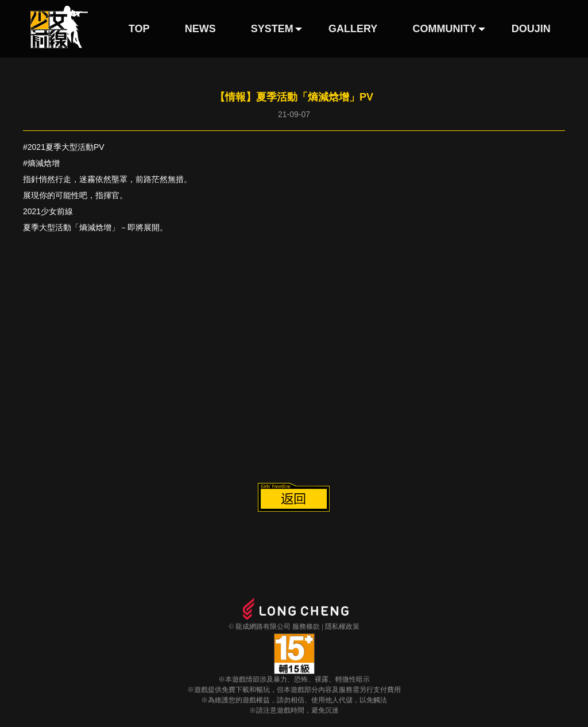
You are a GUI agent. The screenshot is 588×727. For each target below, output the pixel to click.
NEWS (200, 29)
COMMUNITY (445, 29)
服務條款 (306, 627)
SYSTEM (272, 29)
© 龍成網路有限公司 (260, 627)
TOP (139, 29)
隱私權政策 (342, 627)
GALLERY (353, 29)
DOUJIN (531, 29)
